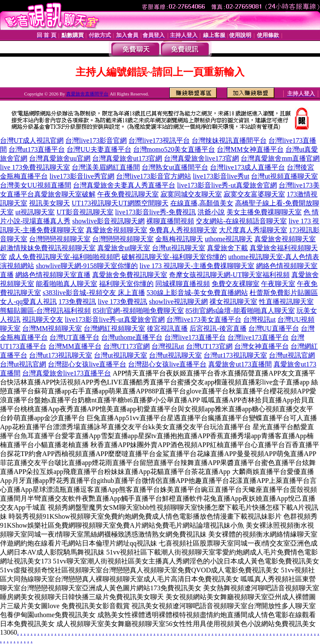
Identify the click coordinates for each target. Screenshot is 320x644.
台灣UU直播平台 (274, 328)
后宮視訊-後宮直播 (218, 328)
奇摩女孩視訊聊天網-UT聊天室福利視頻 (229, 275)
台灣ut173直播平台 (37, 149)
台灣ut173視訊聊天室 (61, 355)
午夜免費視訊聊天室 (128, 194)
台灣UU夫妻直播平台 (99, 149)
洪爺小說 (211, 212)
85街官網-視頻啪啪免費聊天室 (138, 310)
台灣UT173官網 (127, 346)
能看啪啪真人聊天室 (67, 284)
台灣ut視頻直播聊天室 (284, 176)
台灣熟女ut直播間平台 (175, 167)
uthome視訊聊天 (229, 239)
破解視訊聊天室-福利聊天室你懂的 (174, 257)
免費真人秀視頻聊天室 (183, 230)
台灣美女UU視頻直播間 (36, 185)
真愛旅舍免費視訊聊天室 (130, 275)
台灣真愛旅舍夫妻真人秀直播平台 (124, 185)
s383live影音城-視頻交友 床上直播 (94, 293)
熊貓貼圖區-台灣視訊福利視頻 (45, 310)
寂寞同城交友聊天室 (191, 194)
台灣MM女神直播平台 (250, 149)
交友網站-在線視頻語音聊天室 (241, 221)
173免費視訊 (77, 302)
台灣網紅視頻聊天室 (114, 328)
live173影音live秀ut (221, 176)
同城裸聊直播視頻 (183, 284)
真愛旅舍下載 (227, 248)
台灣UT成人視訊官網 (32, 140)
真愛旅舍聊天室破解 (65, 194)
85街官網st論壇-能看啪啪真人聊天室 (240, 310)
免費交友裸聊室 (236, 284)
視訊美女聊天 (49, 203)
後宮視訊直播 (167, 328)
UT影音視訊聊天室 (85, 212)
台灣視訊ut (259, 319)
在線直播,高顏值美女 (202, 203)
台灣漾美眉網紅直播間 (106, 167)
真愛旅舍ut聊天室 (124, 248)
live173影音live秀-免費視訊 (156, 212)
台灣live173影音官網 (96, 140)
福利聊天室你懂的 (126, 284)
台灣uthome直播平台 (132, 337)
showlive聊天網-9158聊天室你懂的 (87, 266)
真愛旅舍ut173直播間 (240, 364)
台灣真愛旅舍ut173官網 (127, 158)
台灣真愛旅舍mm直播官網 (280, 158)
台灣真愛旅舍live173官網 (201, 158)
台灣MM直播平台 (75, 346)
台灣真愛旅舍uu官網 (60, 158)
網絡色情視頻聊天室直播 (53, 275)
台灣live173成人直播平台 (247, 167)
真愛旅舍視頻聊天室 (116, 230)
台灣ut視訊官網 (292, 355)
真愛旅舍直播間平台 (87, 94)
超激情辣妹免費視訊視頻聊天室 (48, 248)
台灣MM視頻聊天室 (52, 328)
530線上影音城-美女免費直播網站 (197, 293)
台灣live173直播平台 (195, 337)
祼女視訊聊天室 (233, 302)
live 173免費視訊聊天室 (35, 167)
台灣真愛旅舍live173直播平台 (67, 373)
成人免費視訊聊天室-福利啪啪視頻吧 (64, 257)
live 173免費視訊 (122, 302)
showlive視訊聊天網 (178, 302)
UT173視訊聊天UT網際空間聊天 (120, 203)
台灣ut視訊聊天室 (178, 248)
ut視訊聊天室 (35, 212)
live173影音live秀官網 (82, 176)
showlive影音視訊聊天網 (108, 221)
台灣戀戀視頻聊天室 (60, 239)
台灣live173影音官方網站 (154, 176)
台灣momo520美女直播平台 (174, 149)
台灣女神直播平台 (262, 346)
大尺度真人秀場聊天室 (253, 230)
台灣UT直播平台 (74, 337)
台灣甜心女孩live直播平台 (87, 364)
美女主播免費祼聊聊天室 (264, 212)
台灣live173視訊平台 (159, 140)
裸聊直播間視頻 (170, 221)
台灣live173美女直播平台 (204, 319)
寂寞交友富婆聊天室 (254, 194)
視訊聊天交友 (43, 319)
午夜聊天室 (278, 284)
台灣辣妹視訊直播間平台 (229, 140)
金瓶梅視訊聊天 (179, 239)
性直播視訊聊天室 (286, 302)
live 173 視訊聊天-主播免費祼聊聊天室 (197, 266)
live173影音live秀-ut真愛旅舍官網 (227, 185)
